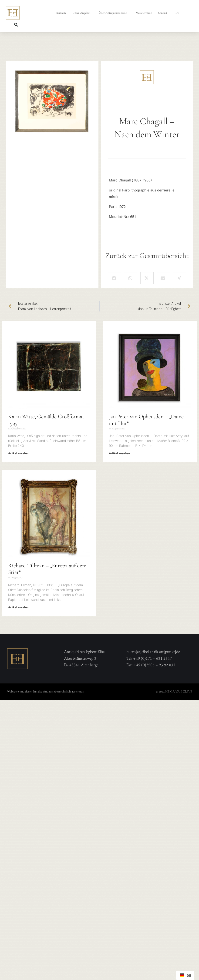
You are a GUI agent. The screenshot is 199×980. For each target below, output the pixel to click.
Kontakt (164, 13)
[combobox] (185, 975)
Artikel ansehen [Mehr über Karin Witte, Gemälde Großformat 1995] (19, 453)
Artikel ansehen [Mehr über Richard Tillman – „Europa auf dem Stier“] (19, 607)
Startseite (61, 13)
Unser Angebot (83, 13)
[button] (16, 25)
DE (179, 13)
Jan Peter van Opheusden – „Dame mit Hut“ (146, 420)
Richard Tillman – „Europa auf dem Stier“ (47, 569)
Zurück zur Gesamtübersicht (147, 256)
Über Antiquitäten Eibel (114, 13)
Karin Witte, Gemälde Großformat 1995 (46, 420)
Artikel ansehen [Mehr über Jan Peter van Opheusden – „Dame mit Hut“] (119, 453)
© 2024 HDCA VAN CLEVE (174, 691)
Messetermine (144, 13)
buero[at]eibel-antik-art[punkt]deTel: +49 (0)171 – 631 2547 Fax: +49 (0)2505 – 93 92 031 (153, 658)
